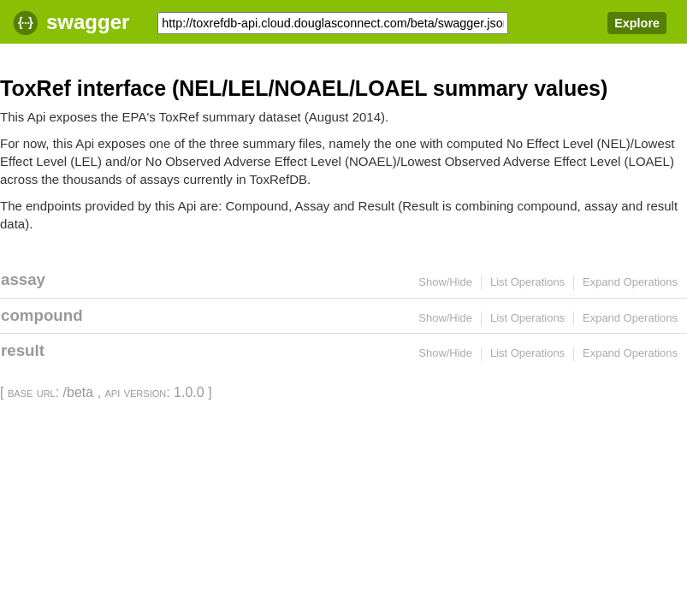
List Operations (527, 282)
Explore (637, 23)
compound (42, 315)
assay (23, 279)
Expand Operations (630, 282)
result (23, 350)
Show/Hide (445, 282)
